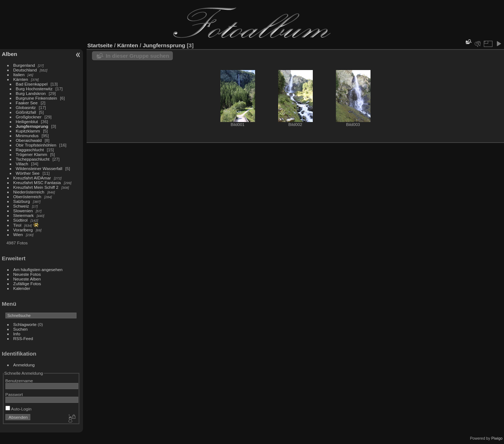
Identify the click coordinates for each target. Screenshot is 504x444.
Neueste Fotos (27, 274)
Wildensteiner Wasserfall (39, 168)
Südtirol (21, 220)
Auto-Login (19, 409)
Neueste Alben (27, 279)
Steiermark (24, 215)
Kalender (22, 288)
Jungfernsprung (32, 126)
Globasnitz (26, 107)
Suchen (21, 329)
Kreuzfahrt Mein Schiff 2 (36, 187)
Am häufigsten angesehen (38, 269)
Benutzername (19, 381)
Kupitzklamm (28, 131)
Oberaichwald (29, 140)
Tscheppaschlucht (33, 159)
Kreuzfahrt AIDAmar (32, 178)
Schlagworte (25, 324)
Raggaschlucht (30, 150)
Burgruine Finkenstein (36, 98)
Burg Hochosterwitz (34, 89)
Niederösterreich (29, 192)
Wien (18, 234)
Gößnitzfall (26, 112)
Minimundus (27, 136)
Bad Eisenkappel (32, 84)
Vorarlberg (23, 230)
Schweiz (21, 206)
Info (17, 334)
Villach (22, 164)
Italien (19, 75)
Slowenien (23, 211)
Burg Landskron (31, 93)
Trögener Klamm (32, 154)
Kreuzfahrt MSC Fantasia (37, 182)
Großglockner (29, 117)
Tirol (17, 225)
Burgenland (24, 65)
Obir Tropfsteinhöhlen (36, 145)
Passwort (14, 394)
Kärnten (21, 79)
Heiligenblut (27, 121)
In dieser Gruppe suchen (137, 56)
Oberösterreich (27, 197)
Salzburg (22, 201)
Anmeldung (24, 365)
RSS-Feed (23, 338)
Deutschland (25, 70)
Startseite (100, 45)
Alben (10, 54)
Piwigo (497, 438)
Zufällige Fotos (27, 284)
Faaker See (27, 103)
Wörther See (28, 173)
